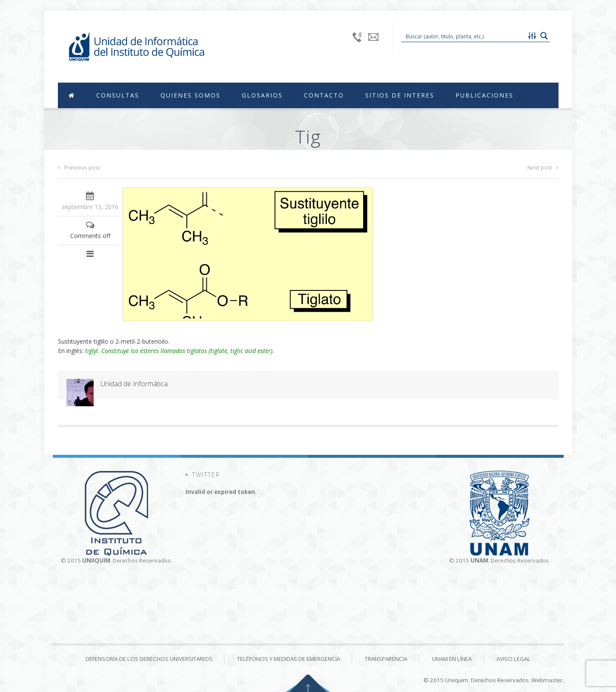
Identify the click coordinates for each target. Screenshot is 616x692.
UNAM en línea (452, 659)
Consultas (118, 95)
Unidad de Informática (134, 384)
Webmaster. (547, 680)
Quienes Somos (191, 95)
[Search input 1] (464, 36)
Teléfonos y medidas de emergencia (289, 659)
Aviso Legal (513, 659)
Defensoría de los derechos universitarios (149, 659)
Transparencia (386, 659)
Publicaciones (484, 95)
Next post (543, 167)
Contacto (324, 95)
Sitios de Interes (400, 95)
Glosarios (262, 95)
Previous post (79, 167)
